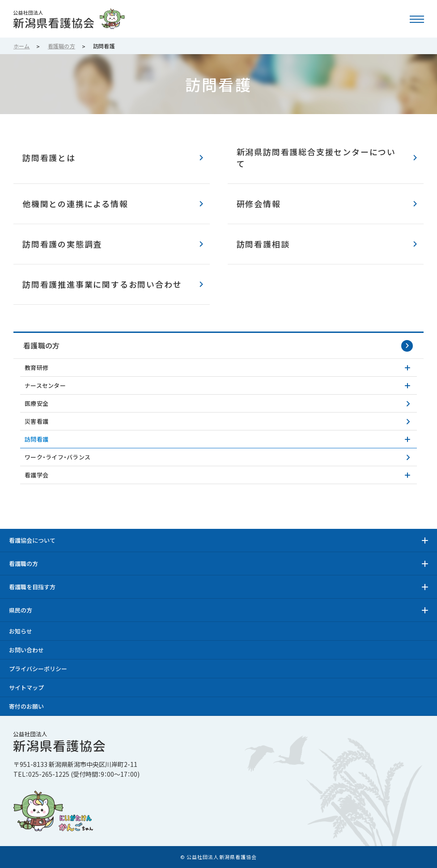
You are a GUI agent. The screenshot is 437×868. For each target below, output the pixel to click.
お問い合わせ (26, 650)
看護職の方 (42, 345)
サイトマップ (26, 687)
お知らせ (21, 631)
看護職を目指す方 (32, 587)
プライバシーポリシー (38, 669)
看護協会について (32, 540)
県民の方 (21, 610)
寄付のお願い (26, 706)
